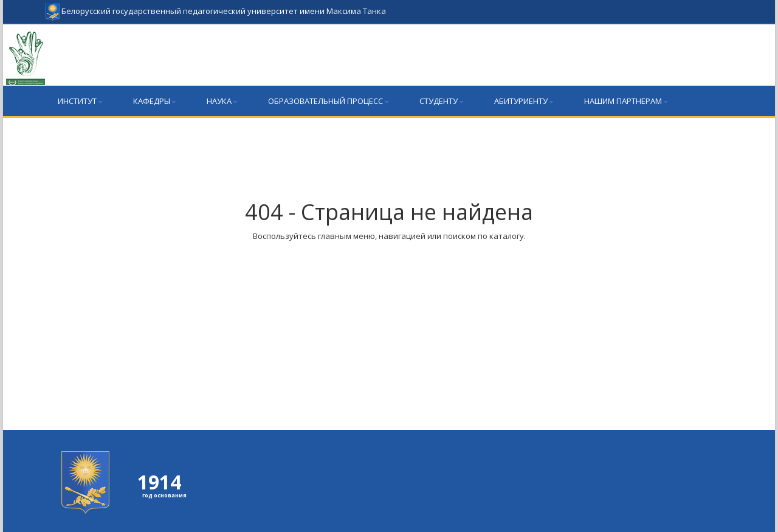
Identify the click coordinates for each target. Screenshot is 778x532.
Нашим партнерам (626, 101)
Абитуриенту (524, 101)
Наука (222, 101)
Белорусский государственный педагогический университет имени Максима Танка (216, 6)
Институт (80, 101)
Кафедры (155, 101)
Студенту (442, 101)
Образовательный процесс (329, 101)
